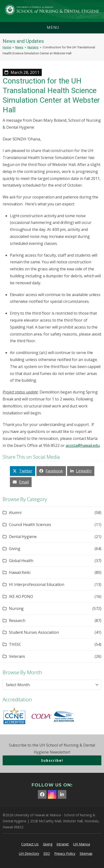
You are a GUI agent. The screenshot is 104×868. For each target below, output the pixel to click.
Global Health (21, 561)
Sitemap (86, 853)
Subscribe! (52, 760)
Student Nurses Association (34, 632)
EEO (47, 853)
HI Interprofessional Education (37, 584)
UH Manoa (82, 844)
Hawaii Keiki (20, 572)
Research (17, 621)
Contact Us (30, 844)
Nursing (16, 608)
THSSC (15, 644)
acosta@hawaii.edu (83, 445)
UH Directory (29, 853)
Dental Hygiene (23, 537)
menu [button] (53, 28)
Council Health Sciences (30, 525)
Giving (15, 549)
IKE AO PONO (21, 596)
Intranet (63, 844)
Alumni (15, 513)
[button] (23, 471)
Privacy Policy (65, 853)
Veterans (17, 656)
